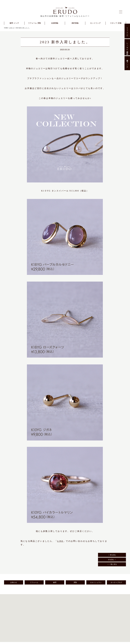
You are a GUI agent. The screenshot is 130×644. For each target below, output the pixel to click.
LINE (60, 541)
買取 (75, 582)
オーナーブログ (116, 582)
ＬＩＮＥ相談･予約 (127, 47)
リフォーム (34, 582)
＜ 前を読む (112, 555)
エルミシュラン (96, 582)
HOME (6, 28)
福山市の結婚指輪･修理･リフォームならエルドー (65, 16)
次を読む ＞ (112, 560)
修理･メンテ (127, 63)
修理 (55, 582)
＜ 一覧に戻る (112, 564)
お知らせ (12, 28)
